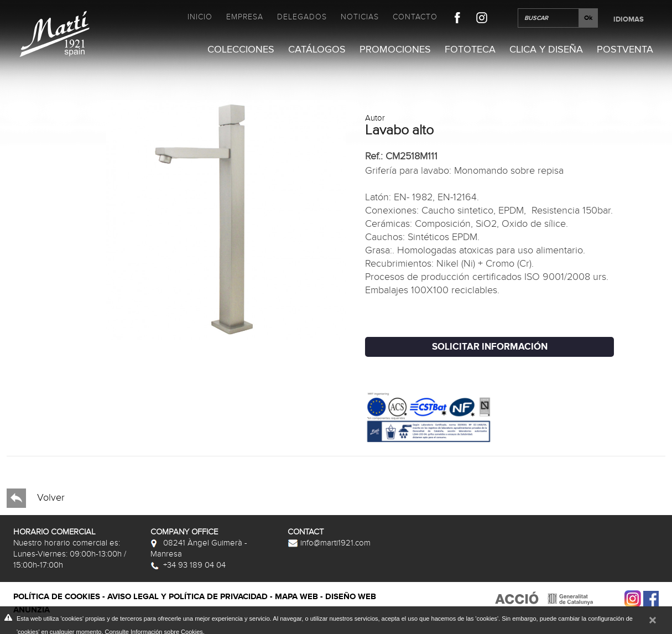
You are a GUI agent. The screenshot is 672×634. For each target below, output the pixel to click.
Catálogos (317, 50)
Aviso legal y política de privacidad (187, 597)
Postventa (625, 50)
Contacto (415, 17)
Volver (36, 498)
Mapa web (296, 597)
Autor (375, 118)
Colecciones (241, 50)
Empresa (245, 17)
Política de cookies (57, 597)
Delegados (302, 17)
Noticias (360, 17)
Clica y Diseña (546, 50)
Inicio (200, 17)
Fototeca (470, 50)
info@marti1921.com (329, 543)
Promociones (395, 50)
